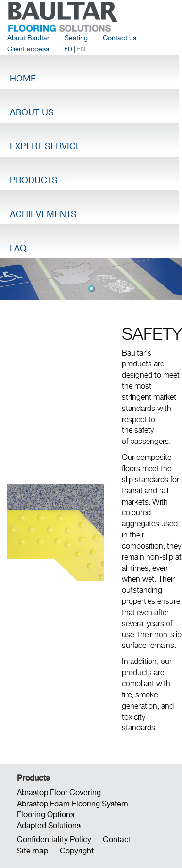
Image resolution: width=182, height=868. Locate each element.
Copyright (77, 851)
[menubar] (91, 44)
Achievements (43, 214)
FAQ (18, 248)
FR (68, 49)
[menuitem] (29, 38)
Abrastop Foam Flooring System (73, 804)
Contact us (120, 38)
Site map (33, 851)
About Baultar (28, 38)
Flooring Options (46, 814)
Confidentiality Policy (54, 840)
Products (34, 180)
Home (23, 78)
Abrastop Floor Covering (59, 793)
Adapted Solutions (49, 826)
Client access (28, 49)
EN (81, 49)
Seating (76, 38)
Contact (117, 840)
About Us (32, 112)
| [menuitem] (75, 49)
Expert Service (45, 146)
